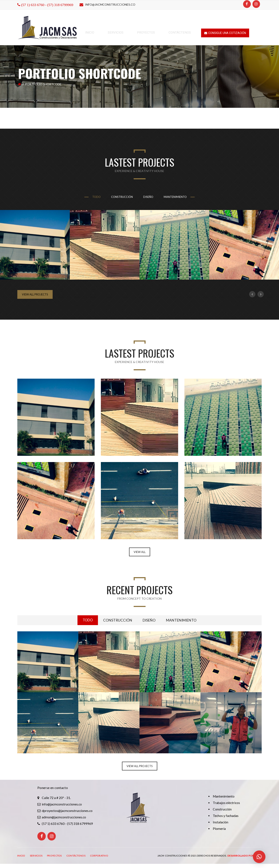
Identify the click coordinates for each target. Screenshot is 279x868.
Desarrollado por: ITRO (245, 856)
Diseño (148, 197)
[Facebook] (247, 4)
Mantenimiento (175, 197)
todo (96, 197)
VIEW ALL (140, 552)
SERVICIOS (36, 856)
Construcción (122, 197)
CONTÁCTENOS (76, 856)
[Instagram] (256, 4)
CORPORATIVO (99, 856)
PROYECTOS (54, 856)
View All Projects (35, 294)
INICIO (21, 856)
